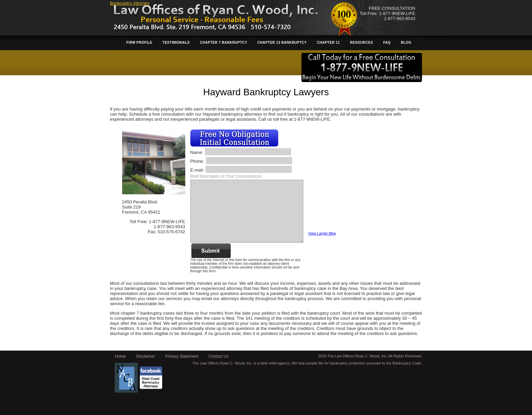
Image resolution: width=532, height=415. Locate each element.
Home (120, 356)
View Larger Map (322, 233)
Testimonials (176, 43)
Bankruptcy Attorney (130, 3)
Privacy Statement (182, 356)
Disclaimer (146, 356)
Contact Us (218, 356)
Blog (406, 43)
